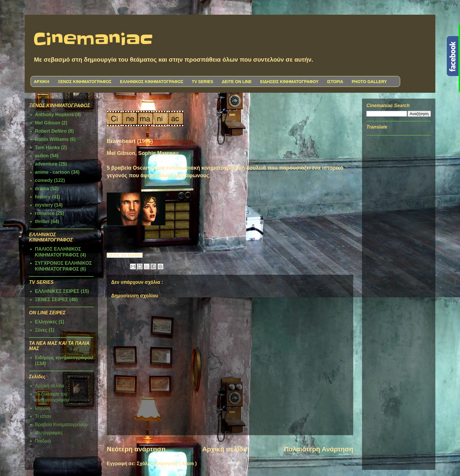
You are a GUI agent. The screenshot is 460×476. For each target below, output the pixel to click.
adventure (46, 164)
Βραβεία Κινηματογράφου (62, 424)
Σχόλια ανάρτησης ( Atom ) (167, 464)
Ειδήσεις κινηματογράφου (64, 358)
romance (45, 213)
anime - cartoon (52, 172)
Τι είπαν (43, 416)
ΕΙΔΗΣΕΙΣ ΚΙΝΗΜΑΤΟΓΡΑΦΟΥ (289, 82)
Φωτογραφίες (49, 433)
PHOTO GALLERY (369, 82)
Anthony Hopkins (54, 115)
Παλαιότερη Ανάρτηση (319, 449)
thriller (42, 221)
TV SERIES (203, 82)
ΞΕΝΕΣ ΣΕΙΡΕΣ (51, 299)
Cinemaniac (93, 40)
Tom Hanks (47, 147)
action (42, 156)
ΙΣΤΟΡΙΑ (335, 82)
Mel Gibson (48, 123)
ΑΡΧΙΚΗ (42, 82)
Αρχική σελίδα (225, 449)
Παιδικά (43, 441)
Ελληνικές (46, 322)
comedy (44, 180)
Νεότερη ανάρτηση (136, 449)
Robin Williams (52, 139)
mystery (44, 205)
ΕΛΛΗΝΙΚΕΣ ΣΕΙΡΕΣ (57, 291)
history (43, 197)
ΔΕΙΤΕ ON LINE (237, 82)
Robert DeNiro (51, 131)
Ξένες (41, 330)
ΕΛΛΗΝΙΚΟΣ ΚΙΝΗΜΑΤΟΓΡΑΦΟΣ (152, 82)
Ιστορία (42, 408)
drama (42, 189)
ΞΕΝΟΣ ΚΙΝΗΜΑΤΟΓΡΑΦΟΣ (85, 82)
